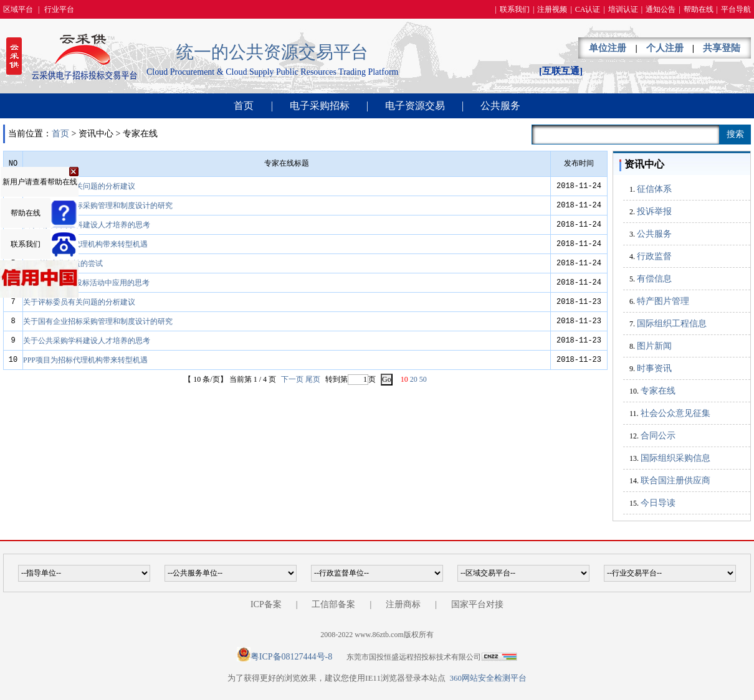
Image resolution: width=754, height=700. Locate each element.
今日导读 (658, 503)
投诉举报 (654, 211)
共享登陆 (722, 48)
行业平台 (59, 9)
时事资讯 (654, 368)
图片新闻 (654, 346)
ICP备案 (266, 604)
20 (414, 379)
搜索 (735, 134)
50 (423, 379)
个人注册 (665, 48)
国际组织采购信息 (675, 458)
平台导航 (736, 9)
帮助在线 (699, 9)
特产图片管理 (663, 301)
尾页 (313, 379)
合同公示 (658, 436)
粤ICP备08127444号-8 (291, 657)
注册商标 (403, 604)
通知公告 (661, 9)
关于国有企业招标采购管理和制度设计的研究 (98, 206)
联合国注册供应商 (675, 480)
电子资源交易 (415, 106)
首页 (244, 106)
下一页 (292, 379)
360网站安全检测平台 (488, 678)
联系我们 (515, 9)
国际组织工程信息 (672, 324)
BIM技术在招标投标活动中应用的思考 (86, 283)
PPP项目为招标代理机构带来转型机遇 (85, 244)
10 (404, 379)
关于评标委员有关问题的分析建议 (79, 186)
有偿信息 (654, 279)
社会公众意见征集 (675, 413)
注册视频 (552, 9)
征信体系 (654, 189)
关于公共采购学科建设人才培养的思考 (87, 225)
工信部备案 (333, 604)
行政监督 (654, 256)
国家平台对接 (477, 604)
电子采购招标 (320, 106)
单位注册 (608, 48)
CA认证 (588, 9)
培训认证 (623, 9)
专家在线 (658, 391)
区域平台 (18, 9)
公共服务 (500, 106)
